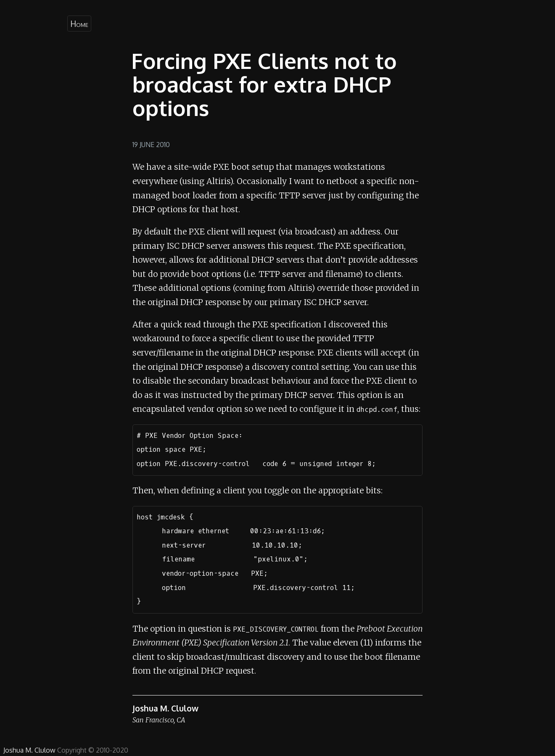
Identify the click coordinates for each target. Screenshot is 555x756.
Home (79, 24)
